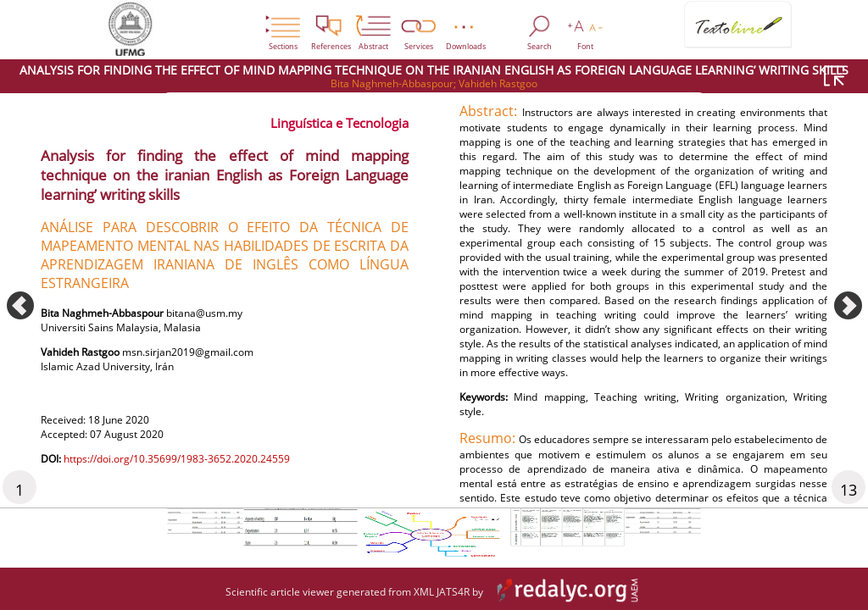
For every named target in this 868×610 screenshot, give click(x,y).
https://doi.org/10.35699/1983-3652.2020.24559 (202, 478)
